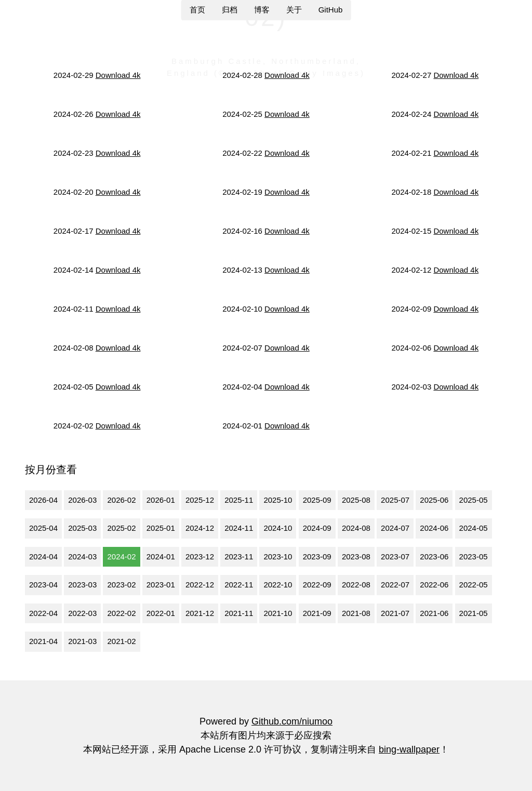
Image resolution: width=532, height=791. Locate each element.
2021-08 (356, 613)
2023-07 (395, 557)
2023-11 (239, 557)
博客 (262, 10)
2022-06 (434, 585)
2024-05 (474, 528)
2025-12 (200, 500)
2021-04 (43, 641)
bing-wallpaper (409, 749)
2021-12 (200, 613)
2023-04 (43, 585)
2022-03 (82, 613)
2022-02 (121, 613)
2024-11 (239, 528)
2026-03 (82, 500)
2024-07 (395, 528)
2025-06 (434, 500)
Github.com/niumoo (292, 721)
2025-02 (121, 528)
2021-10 (278, 613)
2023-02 (121, 585)
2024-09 (317, 528)
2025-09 (317, 500)
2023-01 (161, 585)
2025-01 (161, 528)
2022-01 (161, 613)
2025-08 (356, 500)
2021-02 (121, 641)
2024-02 (121, 557)
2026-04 (43, 500)
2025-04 (43, 528)
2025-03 (82, 528)
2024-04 (43, 557)
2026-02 (121, 500)
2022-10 (278, 585)
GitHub (331, 10)
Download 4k (118, 75)
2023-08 (356, 557)
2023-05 (474, 557)
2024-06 (434, 528)
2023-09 (317, 557)
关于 (294, 10)
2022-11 (239, 585)
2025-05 (474, 500)
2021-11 (239, 613)
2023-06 (434, 557)
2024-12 (200, 528)
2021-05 (474, 613)
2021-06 (434, 613)
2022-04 (43, 613)
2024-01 (161, 557)
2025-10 (278, 500)
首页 (197, 10)
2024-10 (278, 528)
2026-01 (161, 500)
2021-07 (395, 613)
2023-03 (82, 585)
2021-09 (317, 613)
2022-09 (317, 585)
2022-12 (200, 585)
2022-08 (356, 585)
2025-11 (239, 500)
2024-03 (82, 557)
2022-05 (474, 585)
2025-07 (395, 500)
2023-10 (278, 557)
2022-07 (395, 585)
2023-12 (200, 557)
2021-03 (82, 641)
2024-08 (356, 528)
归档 (230, 10)
